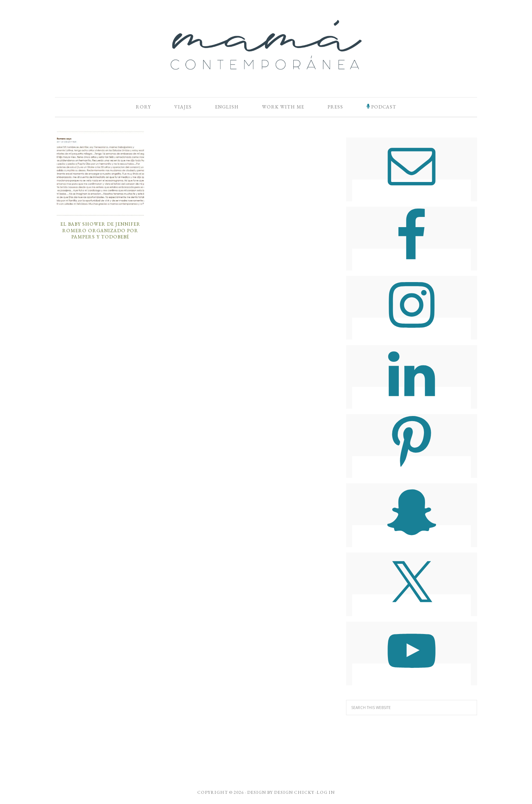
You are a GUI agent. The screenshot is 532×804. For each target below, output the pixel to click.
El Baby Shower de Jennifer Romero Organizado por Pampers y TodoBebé (100, 230)
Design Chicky (294, 792)
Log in (326, 792)
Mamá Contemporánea (266, 45)
